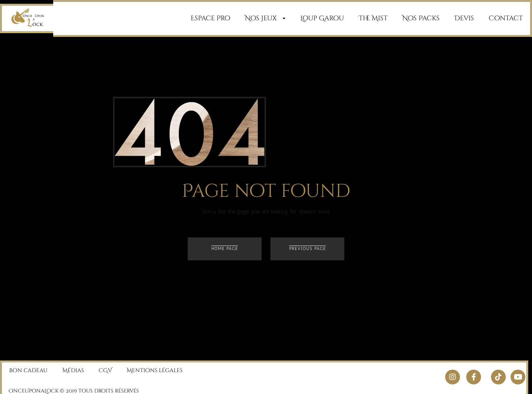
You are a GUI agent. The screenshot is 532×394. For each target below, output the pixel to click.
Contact (506, 18)
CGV (105, 367)
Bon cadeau (28, 367)
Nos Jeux (265, 18)
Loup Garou (322, 18)
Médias (73, 367)
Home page (225, 249)
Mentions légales (155, 367)
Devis (464, 18)
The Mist (373, 18)
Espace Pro (210, 18)
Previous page (308, 249)
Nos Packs (421, 18)
